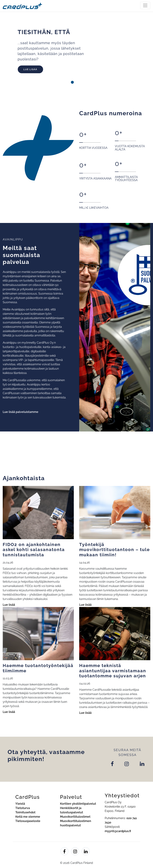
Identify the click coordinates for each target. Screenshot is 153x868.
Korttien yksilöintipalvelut (78, 804)
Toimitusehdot (25, 812)
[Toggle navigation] (145, 5)
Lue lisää (39, 69)
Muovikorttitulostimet (75, 817)
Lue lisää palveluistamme (21, 412)
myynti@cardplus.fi (118, 831)
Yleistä (20, 804)
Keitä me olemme (28, 817)
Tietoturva (23, 808)
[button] (64, 82)
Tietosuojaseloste (28, 821)
